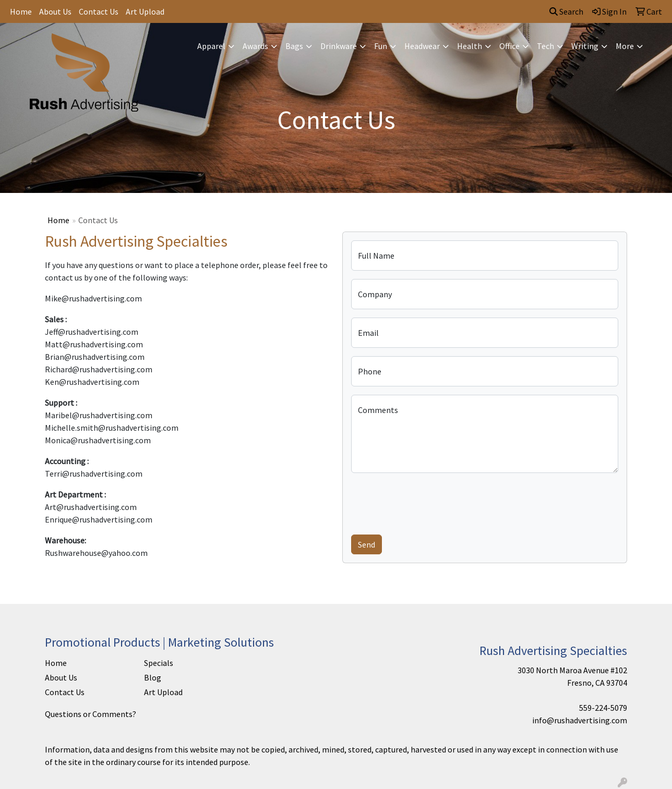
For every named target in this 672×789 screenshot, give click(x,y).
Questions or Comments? (91, 714)
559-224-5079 (603, 708)
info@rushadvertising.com (580, 720)
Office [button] (509, 46)
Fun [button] (381, 46)
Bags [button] (294, 46)
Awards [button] (255, 46)
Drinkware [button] (339, 46)
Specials (159, 663)
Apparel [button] (211, 46)
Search (566, 11)
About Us (55, 11)
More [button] (625, 46)
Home (21, 11)
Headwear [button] (422, 46)
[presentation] (430, 502)
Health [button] (470, 46)
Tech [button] (545, 46)
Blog (153, 677)
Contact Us (99, 11)
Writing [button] (585, 46)
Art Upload (145, 11)
